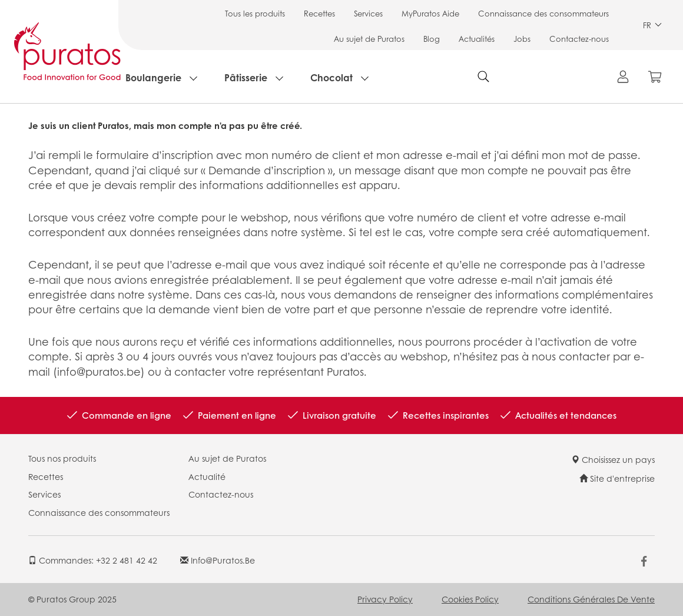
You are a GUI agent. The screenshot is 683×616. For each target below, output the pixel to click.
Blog (432, 39)
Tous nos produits (62, 458)
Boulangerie (153, 77)
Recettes (319, 13)
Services (368, 13)
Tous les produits (255, 13)
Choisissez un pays (613, 459)
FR (652, 25)
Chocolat (331, 77)
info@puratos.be (218, 560)
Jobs (522, 39)
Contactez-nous (579, 39)
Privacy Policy (385, 599)
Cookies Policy (470, 599)
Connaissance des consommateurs (543, 13)
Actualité (207, 476)
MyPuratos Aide (430, 13)
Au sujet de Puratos (369, 39)
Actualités (477, 39)
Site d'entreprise (617, 478)
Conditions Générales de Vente (591, 599)
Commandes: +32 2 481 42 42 (93, 560)
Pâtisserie (246, 77)
